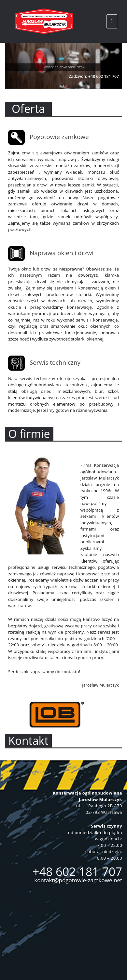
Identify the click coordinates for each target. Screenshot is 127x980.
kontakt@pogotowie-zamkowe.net (78, 880)
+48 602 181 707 (77, 872)
